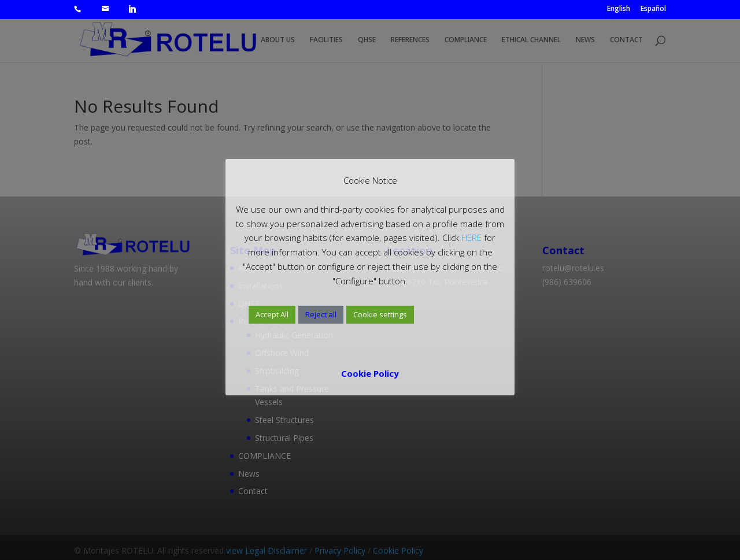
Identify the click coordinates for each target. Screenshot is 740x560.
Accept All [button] (272, 314)
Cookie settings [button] (380, 314)
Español (653, 9)
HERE (473, 238)
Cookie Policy (370, 373)
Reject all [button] (321, 314)
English (619, 9)
